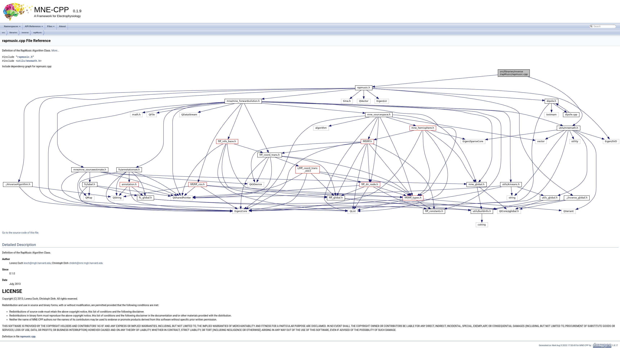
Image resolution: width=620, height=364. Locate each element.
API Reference (34, 26)
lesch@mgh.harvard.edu (37, 263)
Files (51, 26)
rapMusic (37, 33)
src (4, 33)
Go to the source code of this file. (21, 233)
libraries (13, 33)
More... (55, 51)
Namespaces (12, 26)
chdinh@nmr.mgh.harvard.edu (86, 263)
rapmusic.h (25, 57)
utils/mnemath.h (29, 61)
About (62, 26)
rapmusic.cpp (28, 336)
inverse (25, 33)
